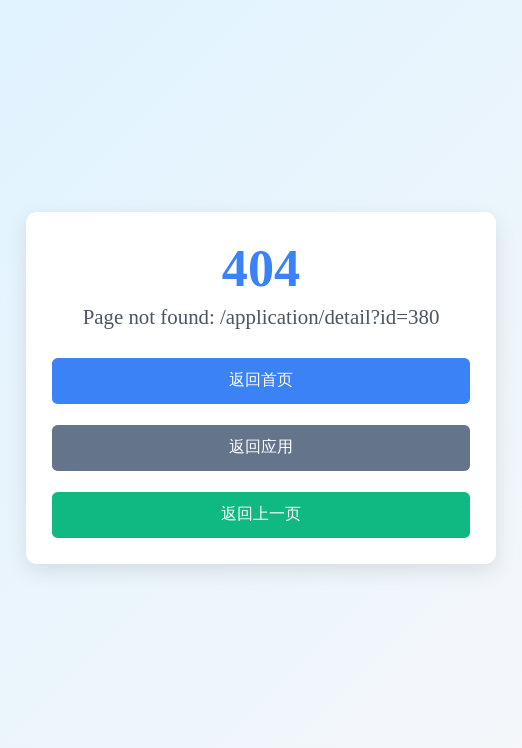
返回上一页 (261, 513)
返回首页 (261, 379)
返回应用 (261, 446)
